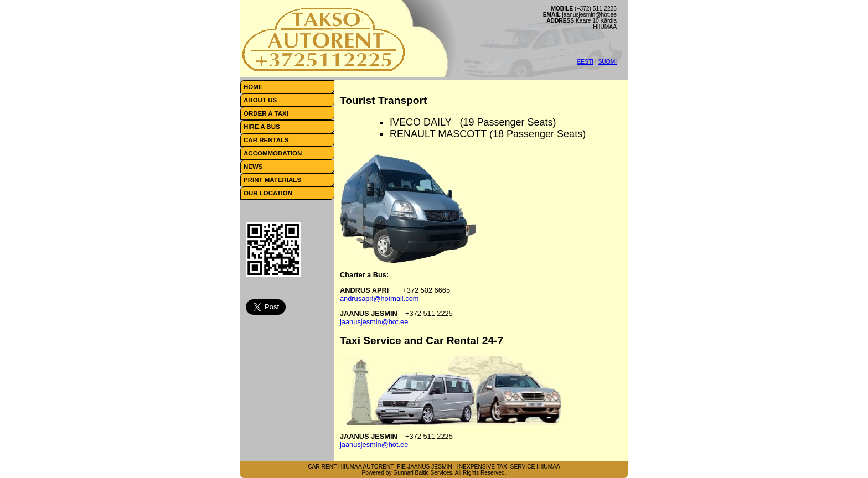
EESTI (586, 62)
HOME (253, 87)
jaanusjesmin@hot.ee (374, 322)
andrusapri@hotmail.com (379, 298)
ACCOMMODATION (273, 153)
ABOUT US (260, 100)
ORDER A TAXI (266, 113)
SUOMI (607, 62)
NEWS (253, 167)
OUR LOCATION (268, 193)
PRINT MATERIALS (272, 180)
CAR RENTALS (266, 140)
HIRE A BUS (262, 127)
